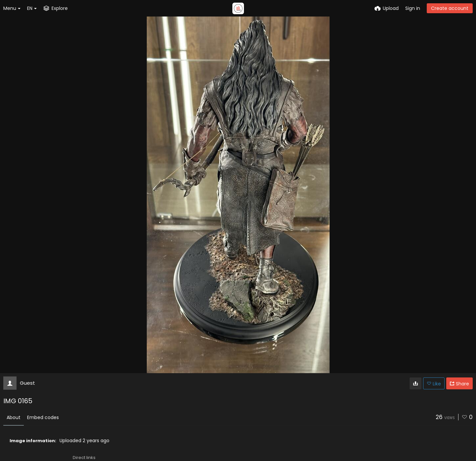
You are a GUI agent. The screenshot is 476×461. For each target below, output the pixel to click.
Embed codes (43, 417)
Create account (450, 8)
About (14, 417)
